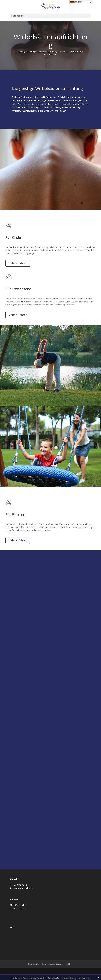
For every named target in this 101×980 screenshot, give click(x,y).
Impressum (33, 964)
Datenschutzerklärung (52, 964)
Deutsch (76, 2)
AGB (68, 964)
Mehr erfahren (18, 263)
